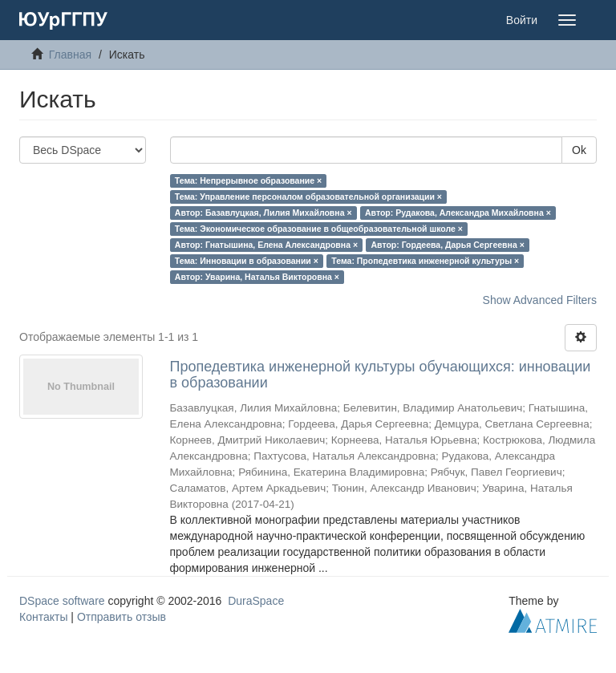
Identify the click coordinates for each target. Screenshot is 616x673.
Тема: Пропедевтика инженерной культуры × (425, 261)
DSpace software (62, 601)
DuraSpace (256, 601)
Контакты (43, 617)
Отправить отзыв (122, 617)
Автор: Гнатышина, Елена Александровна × (266, 245)
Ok (579, 150)
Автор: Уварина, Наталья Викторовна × (257, 277)
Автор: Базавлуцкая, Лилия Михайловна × (263, 213)
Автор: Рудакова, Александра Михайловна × (458, 213)
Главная (70, 55)
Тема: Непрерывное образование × (248, 180)
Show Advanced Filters (540, 300)
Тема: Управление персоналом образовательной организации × (308, 197)
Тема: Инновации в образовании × (247, 261)
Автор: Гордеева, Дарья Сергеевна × (448, 245)
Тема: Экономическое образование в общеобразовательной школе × (319, 229)
